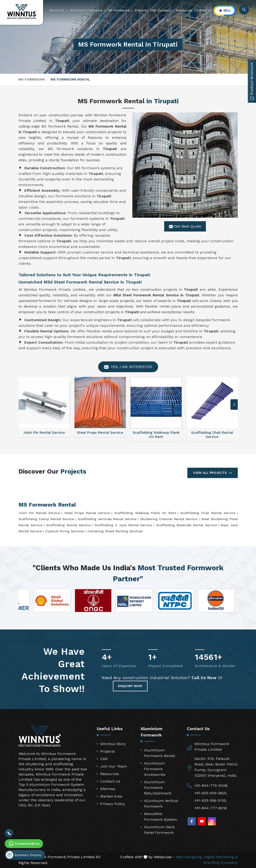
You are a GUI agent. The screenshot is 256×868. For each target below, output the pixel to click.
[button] (234, 405)
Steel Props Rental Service (87, 513)
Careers (166, 11)
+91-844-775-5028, (211, 785)
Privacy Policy (113, 804)
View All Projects (212, 473)
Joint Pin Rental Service (39, 513)
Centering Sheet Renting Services (115, 531)
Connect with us (24, 844)
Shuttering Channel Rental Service (169, 519)
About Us (59, 11)
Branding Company (221, 862)
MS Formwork (121, 11)
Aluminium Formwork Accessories (155, 769)
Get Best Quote (185, 226)
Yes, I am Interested (128, 367)
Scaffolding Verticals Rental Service (107, 519)
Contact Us (203, 10)
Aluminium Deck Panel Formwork (159, 830)
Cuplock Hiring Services (65, 531)
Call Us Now (204, 678)
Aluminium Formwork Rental (160, 753)
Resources (184, 10)
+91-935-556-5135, (211, 800)
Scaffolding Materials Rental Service (187, 525)
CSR (153, 10)
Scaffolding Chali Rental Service (208, 513)
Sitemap (108, 789)
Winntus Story (113, 744)
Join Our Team (114, 766)
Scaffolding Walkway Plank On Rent (145, 513)
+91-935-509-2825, (211, 793)
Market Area (111, 796)
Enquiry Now (130, 686)
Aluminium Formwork (88, 11)
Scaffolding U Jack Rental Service (123, 525)
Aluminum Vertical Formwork (161, 804)
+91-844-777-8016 (211, 808)
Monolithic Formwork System (161, 817)
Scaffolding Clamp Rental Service (46, 519)
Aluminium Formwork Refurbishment (158, 788)
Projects (142, 10)
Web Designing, (189, 857)
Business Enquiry (24, 855)
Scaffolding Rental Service (68, 525)
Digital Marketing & (221, 857)
